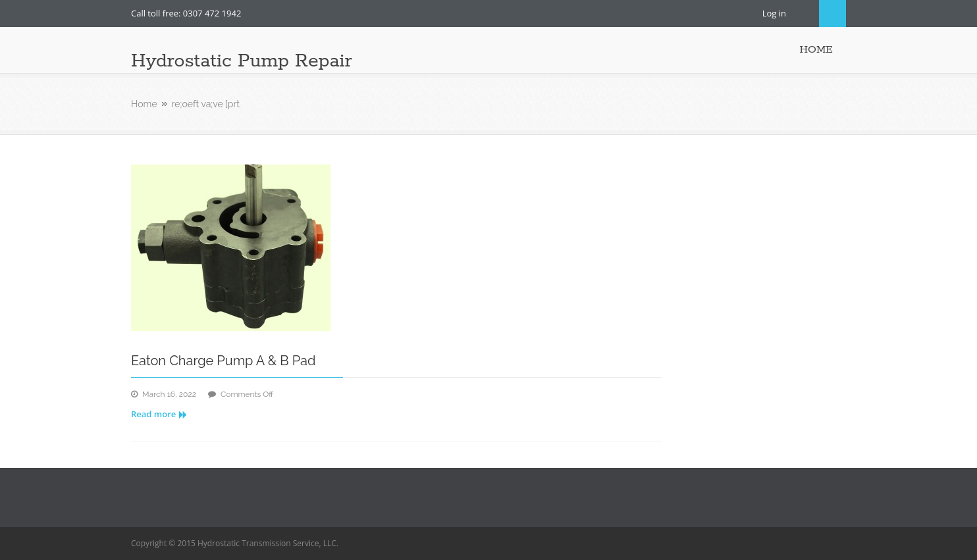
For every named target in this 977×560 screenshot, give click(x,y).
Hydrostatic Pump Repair (242, 61)
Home (144, 104)
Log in (774, 13)
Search (832, 13)
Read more (159, 414)
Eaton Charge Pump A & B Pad (223, 361)
